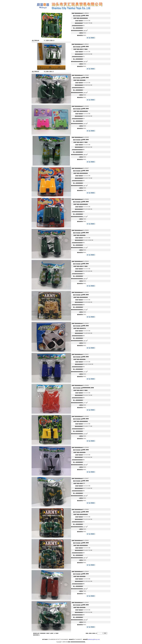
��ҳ (94, 633)
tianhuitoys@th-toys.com (94, 639)
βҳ (96, 633)
